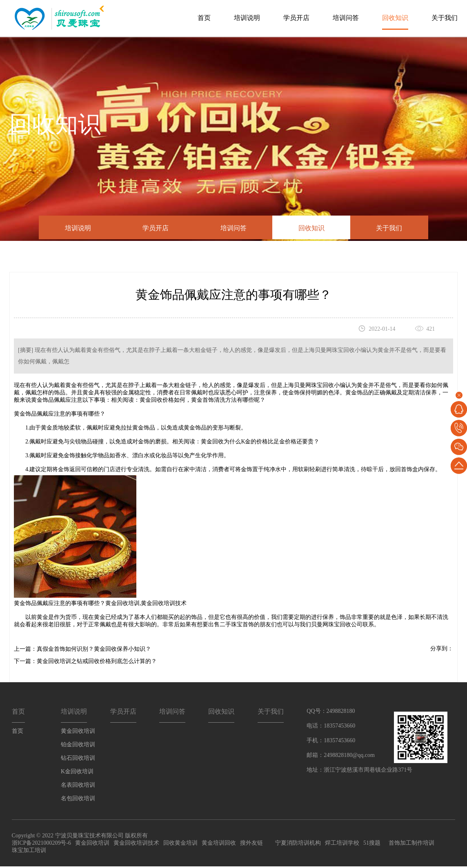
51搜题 (372, 845)
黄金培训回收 (219, 845)
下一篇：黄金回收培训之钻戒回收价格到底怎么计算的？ (85, 663)
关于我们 (445, 18)
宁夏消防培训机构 (298, 845)
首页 (204, 18)
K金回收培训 (77, 773)
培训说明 (247, 18)
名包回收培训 (78, 800)
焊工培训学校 (342, 845)
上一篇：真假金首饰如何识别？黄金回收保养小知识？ (82, 651)
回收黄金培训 (180, 845)
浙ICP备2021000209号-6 (41, 845)
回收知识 (395, 18)
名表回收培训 (78, 786)
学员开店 (296, 18)
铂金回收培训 (78, 746)
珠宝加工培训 (29, 852)
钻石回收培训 (78, 759)
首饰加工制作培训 (411, 845)
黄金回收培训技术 (164, 605)
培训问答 (346, 18)
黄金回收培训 (122, 605)
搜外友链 (251, 845)
